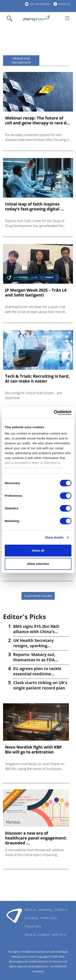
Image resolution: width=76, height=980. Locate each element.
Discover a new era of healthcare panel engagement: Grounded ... (36, 838)
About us (30, 910)
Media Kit (64, 4)
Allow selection (38, 564)
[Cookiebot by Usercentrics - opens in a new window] (54, 413)
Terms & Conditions (37, 935)
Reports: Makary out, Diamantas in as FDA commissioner (34, 660)
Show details (54, 537)
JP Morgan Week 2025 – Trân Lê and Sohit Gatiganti (36, 293)
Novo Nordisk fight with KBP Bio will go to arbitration (33, 750)
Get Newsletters (40, 4)
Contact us (61, 910)
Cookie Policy (48, 918)
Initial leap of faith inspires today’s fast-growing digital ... (35, 207)
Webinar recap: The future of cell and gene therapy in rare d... (38, 121)
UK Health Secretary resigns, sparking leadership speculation (36, 646)
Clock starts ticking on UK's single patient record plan (40, 685)
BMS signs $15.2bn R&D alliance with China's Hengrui (36, 632)
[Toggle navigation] (11, 18)
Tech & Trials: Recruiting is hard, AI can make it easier (37, 379)
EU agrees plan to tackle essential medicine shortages (37, 674)
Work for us (59, 935)
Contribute (31, 918)
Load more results (38, 596)
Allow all (38, 550)
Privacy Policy (33, 926)
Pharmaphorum (14, 916)
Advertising (45, 910)
